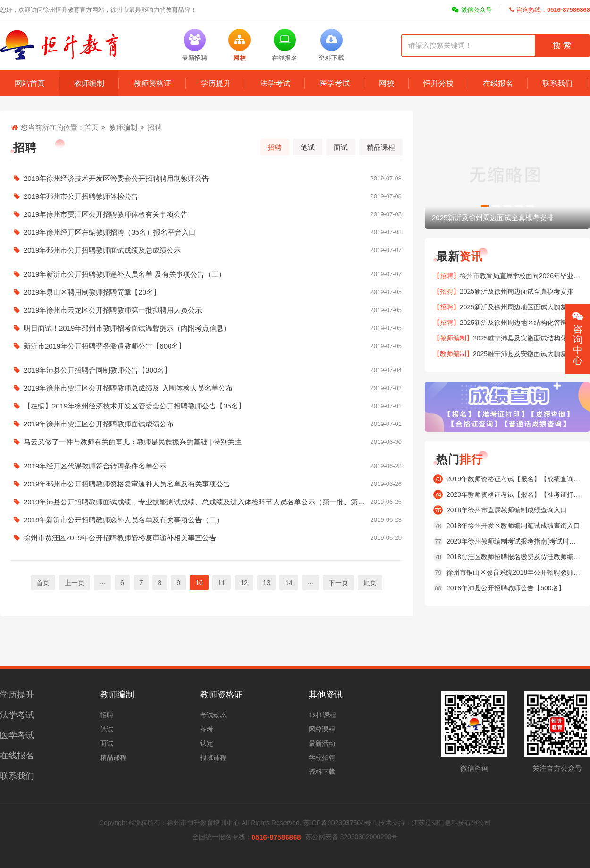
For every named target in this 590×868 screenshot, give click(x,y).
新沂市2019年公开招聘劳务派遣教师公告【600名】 (206, 346)
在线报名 (498, 83)
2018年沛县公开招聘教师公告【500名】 (506, 588)
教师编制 (89, 83)
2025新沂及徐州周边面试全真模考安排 (517, 291)
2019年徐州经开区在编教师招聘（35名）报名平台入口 (206, 232)
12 (244, 583)
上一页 (75, 583)
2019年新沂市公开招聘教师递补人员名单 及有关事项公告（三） (206, 274)
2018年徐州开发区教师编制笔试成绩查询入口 (513, 526)
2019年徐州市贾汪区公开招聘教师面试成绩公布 (206, 424)
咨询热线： (550, 10)
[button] (485, 206)
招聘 (154, 127)
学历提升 (216, 83)
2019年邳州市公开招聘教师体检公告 (206, 196)
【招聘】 (447, 276)
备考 (207, 729)
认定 (207, 743)
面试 (341, 147)
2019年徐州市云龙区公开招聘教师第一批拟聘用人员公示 (206, 310)
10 (199, 583)
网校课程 (322, 729)
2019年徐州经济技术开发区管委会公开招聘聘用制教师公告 (206, 179)
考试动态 (213, 715)
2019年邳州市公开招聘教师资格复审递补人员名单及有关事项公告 (206, 484)
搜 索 (562, 46)
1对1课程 (322, 715)
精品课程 (381, 147)
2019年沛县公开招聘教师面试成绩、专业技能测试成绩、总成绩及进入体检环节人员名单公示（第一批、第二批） (206, 502)
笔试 (308, 147)
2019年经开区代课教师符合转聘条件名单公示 (206, 466)
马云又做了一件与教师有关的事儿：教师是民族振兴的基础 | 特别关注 (206, 442)
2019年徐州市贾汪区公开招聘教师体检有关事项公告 (206, 214)
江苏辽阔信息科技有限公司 (451, 823)
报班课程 (213, 757)
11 (222, 583)
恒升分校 (438, 83)
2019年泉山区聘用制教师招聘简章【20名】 (206, 292)
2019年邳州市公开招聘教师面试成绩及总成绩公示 (206, 250)
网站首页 (30, 83)
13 (267, 583)
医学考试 (335, 83)
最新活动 (322, 743)
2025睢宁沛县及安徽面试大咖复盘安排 (530, 354)
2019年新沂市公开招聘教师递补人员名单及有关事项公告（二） (206, 520)
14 (289, 583)
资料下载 (322, 772)
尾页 (370, 583)
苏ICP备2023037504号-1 (340, 823)
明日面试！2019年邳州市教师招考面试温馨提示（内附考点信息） (206, 328)
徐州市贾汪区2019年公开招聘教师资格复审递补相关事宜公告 (206, 538)
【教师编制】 (453, 338)
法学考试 (275, 83)
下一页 (338, 583)
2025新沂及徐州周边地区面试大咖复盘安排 (523, 307)
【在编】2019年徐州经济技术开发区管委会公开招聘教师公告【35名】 (206, 406)
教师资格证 (152, 83)
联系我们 (557, 83)
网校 (387, 83)
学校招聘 (322, 757)
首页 (92, 127)
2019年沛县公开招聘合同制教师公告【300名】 (206, 370)
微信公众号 (472, 10)
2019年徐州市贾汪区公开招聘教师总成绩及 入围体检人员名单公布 (206, 388)
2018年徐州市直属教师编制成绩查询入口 (507, 510)
